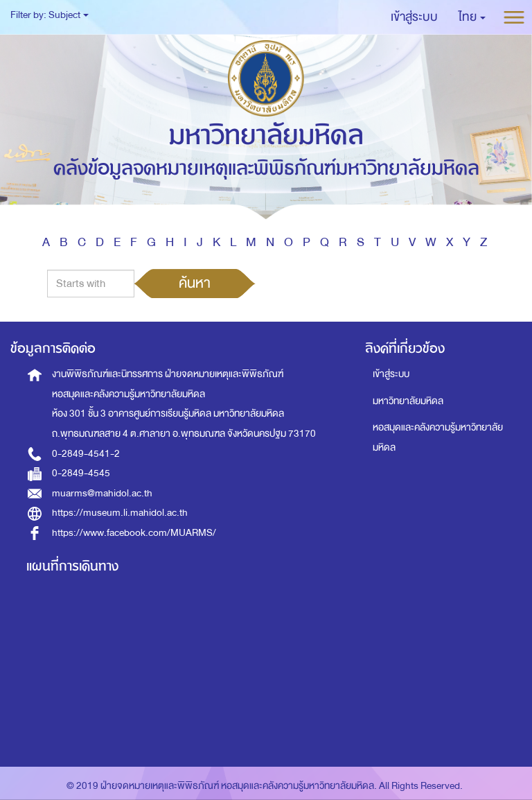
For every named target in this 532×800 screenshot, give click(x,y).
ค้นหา (195, 283)
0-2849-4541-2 (86, 454)
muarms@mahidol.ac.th (102, 493)
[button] (472, 17)
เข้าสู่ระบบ (391, 374)
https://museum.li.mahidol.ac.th (120, 513)
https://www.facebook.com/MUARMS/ (134, 533)
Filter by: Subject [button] (50, 15)
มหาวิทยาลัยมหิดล (408, 401)
